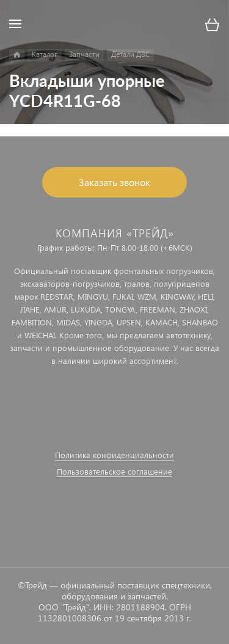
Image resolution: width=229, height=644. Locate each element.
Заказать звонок (114, 182)
